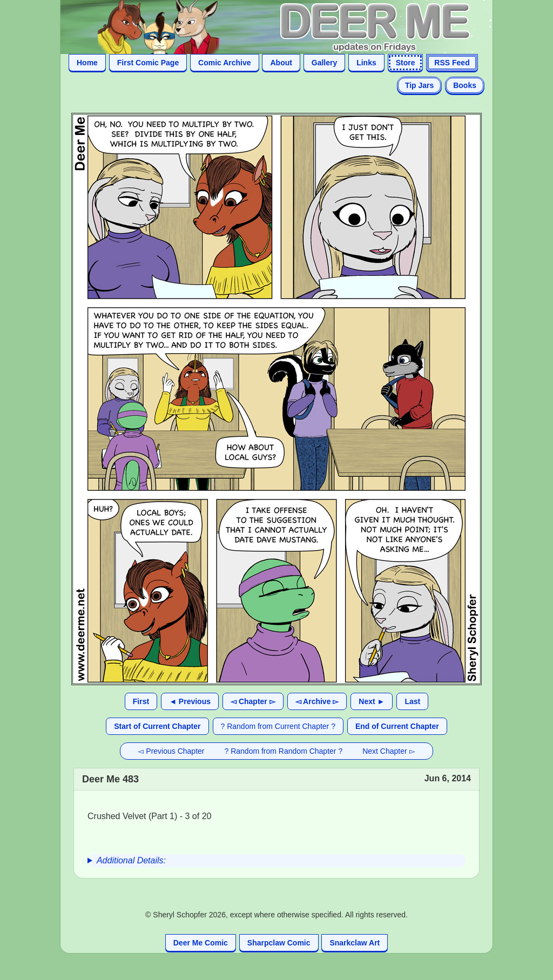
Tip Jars (419, 85)
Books (465, 85)
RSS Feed (452, 63)
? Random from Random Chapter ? (284, 751)
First (141, 701)
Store (406, 63)
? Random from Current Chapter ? (278, 726)
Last (412, 701)
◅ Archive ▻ (317, 701)
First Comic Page (148, 63)
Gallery (324, 63)
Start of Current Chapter (157, 726)
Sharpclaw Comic (279, 943)
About (281, 63)
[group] (276, 861)
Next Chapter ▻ (389, 751)
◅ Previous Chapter (171, 751)
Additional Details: (131, 860)
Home (87, 63)
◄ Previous (190, 701)
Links (366, 63)
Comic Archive (225, 63)
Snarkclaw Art (355, 943)
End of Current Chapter (397, 726)
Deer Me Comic (201, 943)
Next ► (372, 701)
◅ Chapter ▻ (253, 701)
